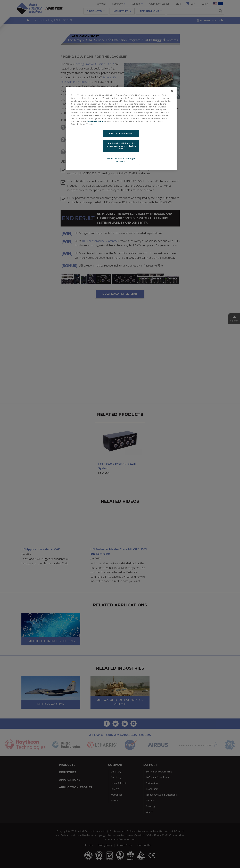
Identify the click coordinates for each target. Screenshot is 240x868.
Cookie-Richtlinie (96, 121)
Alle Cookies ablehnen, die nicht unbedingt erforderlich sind (121, 146)
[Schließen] (172, 91)
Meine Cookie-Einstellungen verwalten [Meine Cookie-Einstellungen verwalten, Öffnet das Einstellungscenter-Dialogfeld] (121, 160)
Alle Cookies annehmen (121, 133)
